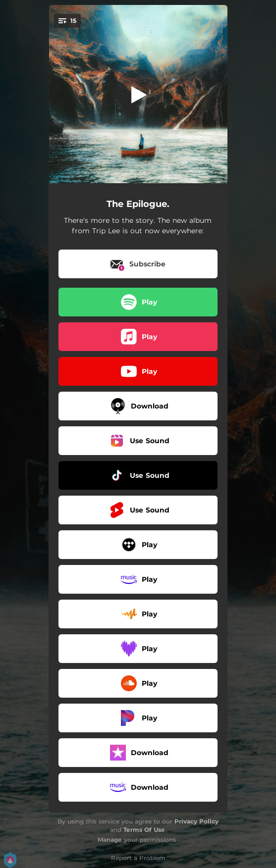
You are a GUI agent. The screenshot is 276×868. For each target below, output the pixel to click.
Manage (110, 840)
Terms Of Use (144, 830)
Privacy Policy (196, 821)
